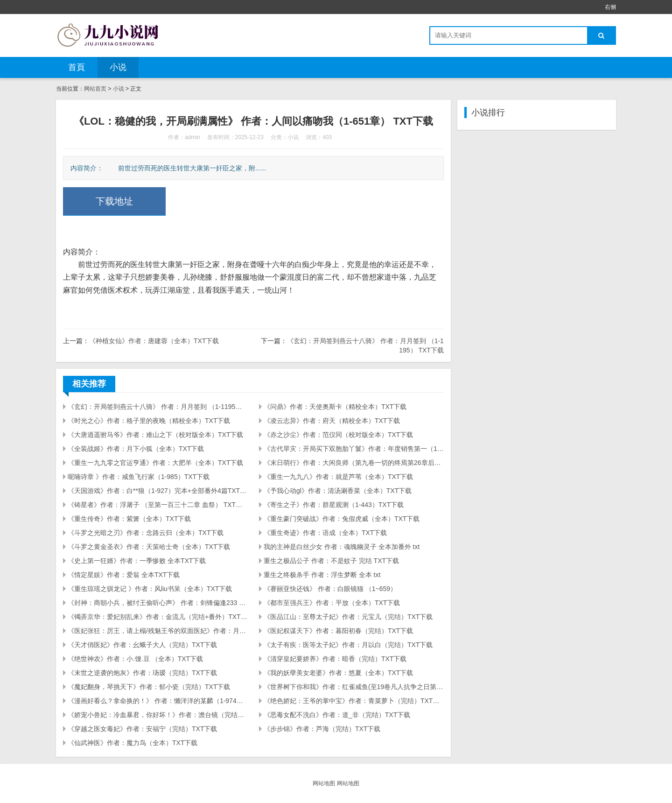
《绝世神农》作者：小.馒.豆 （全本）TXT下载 (135, 659)
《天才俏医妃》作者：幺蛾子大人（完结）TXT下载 (142, 645)
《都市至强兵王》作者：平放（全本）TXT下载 (332, 603)
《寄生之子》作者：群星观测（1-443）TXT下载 (334, 505)
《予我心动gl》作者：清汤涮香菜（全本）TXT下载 (338, 491)
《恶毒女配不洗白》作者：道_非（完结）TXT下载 (337, 715)
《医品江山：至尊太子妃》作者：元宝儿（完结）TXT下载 (348, 617)
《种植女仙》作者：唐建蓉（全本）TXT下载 (154, 341)
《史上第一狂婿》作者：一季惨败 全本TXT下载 (137, 561)
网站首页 (95, 89)
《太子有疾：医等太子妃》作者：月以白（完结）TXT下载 (348, 645)
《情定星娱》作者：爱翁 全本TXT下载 (124, 575)
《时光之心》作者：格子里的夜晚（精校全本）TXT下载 (149, 421)
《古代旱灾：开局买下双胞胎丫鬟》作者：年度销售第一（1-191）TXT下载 (354, 449)
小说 (118, 67)
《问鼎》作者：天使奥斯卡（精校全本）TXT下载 (335, 407)
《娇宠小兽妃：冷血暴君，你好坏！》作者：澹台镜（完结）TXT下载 (158, 715)
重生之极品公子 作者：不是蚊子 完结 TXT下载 (331, 561)
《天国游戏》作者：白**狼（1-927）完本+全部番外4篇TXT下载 (158, 491)
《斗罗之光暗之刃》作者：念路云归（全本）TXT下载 (146, 533)
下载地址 (114, 201)
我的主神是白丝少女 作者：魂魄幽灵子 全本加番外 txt (342, 547)
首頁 (77, 67)
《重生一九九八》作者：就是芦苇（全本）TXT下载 (338, 477)
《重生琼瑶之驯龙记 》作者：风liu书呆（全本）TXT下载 (150, 589)
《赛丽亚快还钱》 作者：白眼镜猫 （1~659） (330, 589)
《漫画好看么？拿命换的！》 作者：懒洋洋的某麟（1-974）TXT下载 (158, 701)
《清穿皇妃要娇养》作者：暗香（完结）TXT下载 (335, 659)
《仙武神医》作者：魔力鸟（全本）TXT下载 (133, 743)
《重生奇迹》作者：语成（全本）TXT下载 (325, 533)
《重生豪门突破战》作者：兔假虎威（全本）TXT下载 (342, 519)
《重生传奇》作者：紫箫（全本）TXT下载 (129, 519)
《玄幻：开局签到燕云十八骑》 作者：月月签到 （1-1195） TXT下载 (158, 407)
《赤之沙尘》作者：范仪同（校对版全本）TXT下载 (338, 435)
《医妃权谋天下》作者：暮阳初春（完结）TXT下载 (338, 631)
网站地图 (324, 783)
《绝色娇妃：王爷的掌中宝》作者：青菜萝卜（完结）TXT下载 (354, 701)
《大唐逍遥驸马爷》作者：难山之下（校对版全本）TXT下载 (155, 435)
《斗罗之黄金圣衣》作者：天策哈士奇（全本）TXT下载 (149, 547)
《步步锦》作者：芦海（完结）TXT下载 (322, 729)
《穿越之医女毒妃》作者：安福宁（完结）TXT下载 (142, 729)
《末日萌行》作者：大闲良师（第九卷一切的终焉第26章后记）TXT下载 (354, 463)
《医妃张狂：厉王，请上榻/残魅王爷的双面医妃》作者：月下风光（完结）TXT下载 (158, 631)
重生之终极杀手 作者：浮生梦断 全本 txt (322, 575)
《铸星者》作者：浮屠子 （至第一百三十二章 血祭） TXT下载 (158, 505)
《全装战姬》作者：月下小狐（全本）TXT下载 (136, 449)
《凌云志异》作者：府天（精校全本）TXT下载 (332, 421)
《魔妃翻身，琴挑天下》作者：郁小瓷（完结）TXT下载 (149, 687)
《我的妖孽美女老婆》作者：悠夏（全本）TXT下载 (338, 673)
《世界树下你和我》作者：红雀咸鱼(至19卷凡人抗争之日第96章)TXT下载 (354, 687)
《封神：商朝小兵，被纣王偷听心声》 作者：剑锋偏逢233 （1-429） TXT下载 (158, 603)
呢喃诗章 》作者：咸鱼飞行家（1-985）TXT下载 (139, 477)
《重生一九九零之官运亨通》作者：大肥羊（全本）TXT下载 (155, 463)
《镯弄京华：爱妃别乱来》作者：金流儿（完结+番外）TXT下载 (158, 617)
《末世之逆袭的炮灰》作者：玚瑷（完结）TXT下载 (142, 673)
